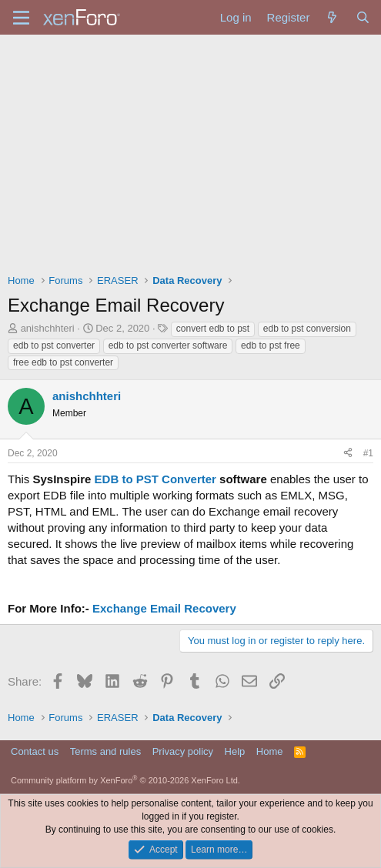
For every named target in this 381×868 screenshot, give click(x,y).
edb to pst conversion (307, 329)
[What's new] (332, 17)
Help (235, 751)
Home (270, 751)
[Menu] (21, 18)
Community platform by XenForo (125, 780)
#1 (368, 453)
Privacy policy (183, 751)
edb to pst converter (54, 346)
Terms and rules (105, 751)
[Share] (348, 454)
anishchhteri (48, 328)
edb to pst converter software (168, 346)
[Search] (363, 17)
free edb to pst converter (63, 362)
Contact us (35, 751)
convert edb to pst (213, 329)
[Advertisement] (190, 150)
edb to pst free (271, 346)
